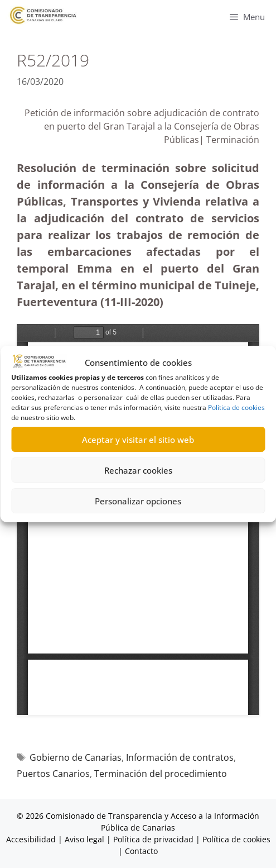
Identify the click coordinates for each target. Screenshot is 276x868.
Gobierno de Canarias (76, 757)
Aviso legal (84, 839)
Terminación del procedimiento (161, 774)
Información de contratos (180, 757)
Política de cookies (236, 407)
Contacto (141, 851)
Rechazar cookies (138, 470)
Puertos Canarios (53, 774)
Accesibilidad (32, 839)
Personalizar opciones (138, 501)
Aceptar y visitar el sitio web (138, 440)
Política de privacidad (153, 839)
